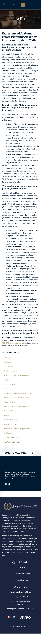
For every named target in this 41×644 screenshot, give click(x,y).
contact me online (19, 343)
